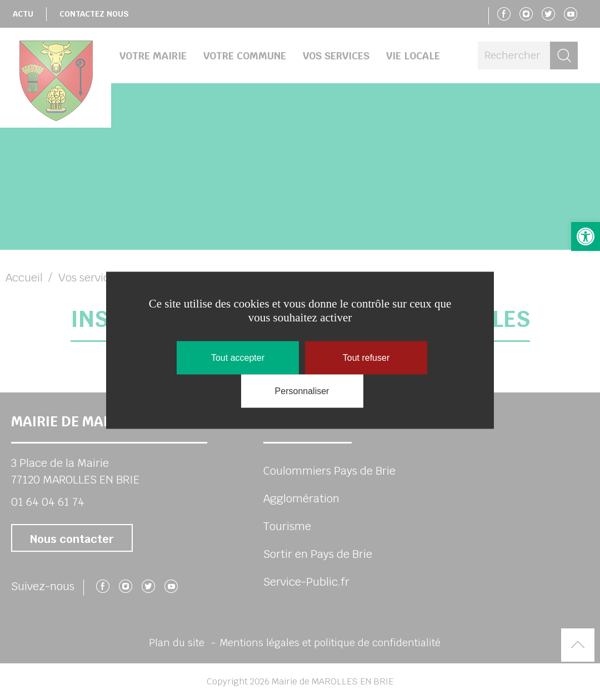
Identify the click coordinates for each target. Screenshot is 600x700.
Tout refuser (366, 357)
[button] (586, 236)
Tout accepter (238, 357)
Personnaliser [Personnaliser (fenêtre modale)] (302, 391)
